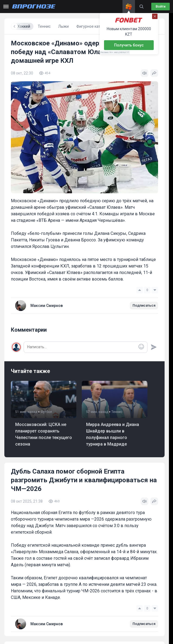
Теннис (91, 26)
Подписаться (144, 305)
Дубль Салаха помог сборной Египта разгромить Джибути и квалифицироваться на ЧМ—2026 (84, 480)
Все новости (25, 26)
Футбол (50, 26)
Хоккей (71, 26)
